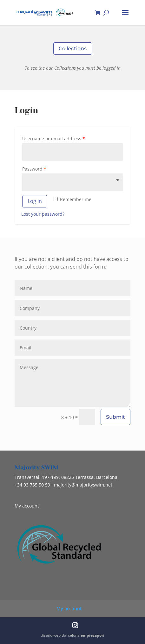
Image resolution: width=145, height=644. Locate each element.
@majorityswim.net (83, 485)
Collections (73, 49)
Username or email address (54, 139)
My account (27, 506)
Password (34, 169)
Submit (115, 417)
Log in (35, 201)
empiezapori (92, 635)
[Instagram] (75, 626)
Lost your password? (43, 214)
